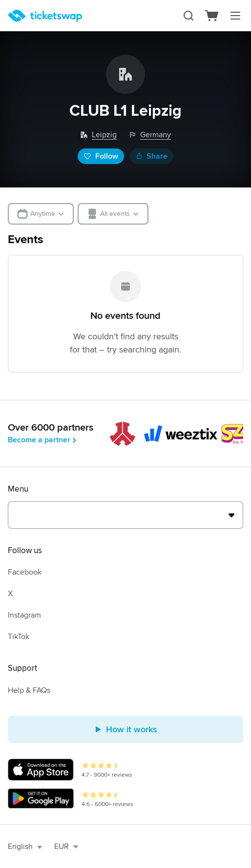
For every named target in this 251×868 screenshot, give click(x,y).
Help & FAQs (29, 690)
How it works (126, 729)
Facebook (25, 572)
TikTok (19, 637)
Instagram (24, 615)
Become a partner (43, 440)
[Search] (188, 16)
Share (152, 156)
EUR (66, 847)
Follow (101, 156)
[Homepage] (45, 16)
